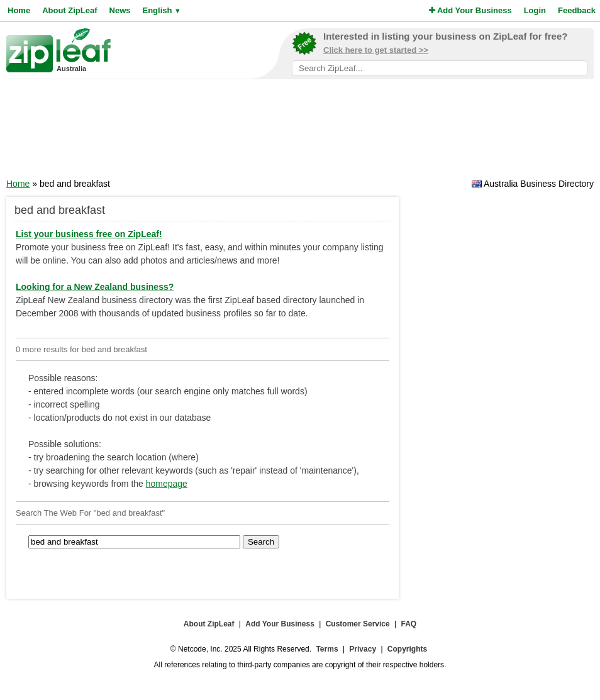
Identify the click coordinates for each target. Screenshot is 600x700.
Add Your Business (470, 10)
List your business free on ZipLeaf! (89, 234)
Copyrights (407, 649)
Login (535, 10)
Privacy (363, 649)
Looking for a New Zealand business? (95, 287)
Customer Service (358, 624)
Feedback (577, 10)
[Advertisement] (300, 133)
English (161, 10)
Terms (327, 649)
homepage (167, 484)
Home (19, 10)
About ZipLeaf (69, 10)
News (120, 10)
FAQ (409, 624)
